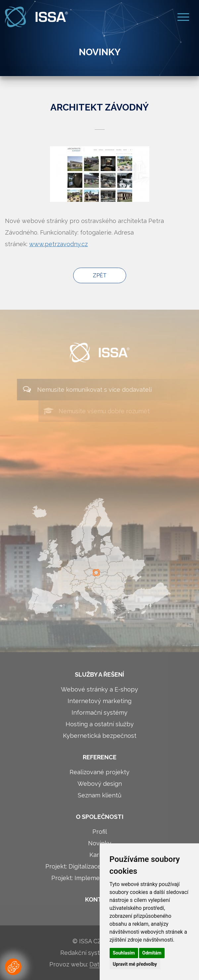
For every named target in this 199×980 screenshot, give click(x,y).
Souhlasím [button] (124, 953)
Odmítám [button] (152, 953)
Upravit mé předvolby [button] (135, 964)
